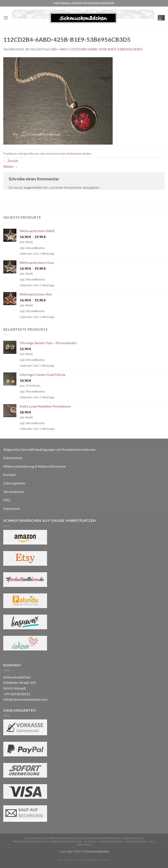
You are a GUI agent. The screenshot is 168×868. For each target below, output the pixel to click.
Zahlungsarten (14, 483)
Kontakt (10, 475)
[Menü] (6, 18)
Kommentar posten (79, 154)
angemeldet (33, 187)
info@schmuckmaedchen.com (25, 699)
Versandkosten (35, 248)
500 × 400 (58, 49)
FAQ (7, 500)
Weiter (11, 166)
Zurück (11, 161)
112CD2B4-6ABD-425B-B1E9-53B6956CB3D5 (106, 49)
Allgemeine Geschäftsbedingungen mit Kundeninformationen (49, 449)
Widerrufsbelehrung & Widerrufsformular (35, 466)
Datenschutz (13, 458)
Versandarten (14, 492)
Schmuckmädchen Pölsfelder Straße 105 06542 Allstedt (20, 683)
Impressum (12, 508)
